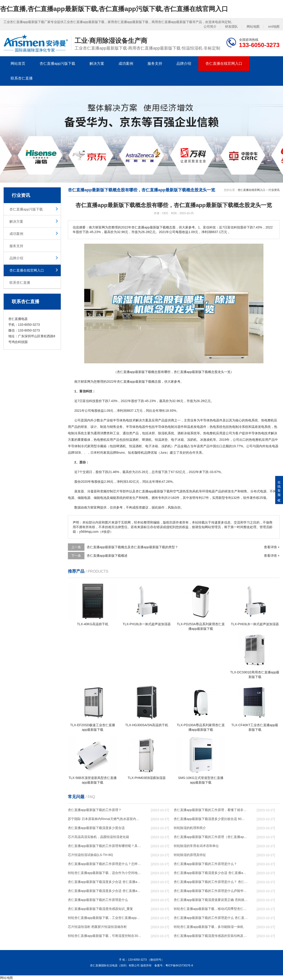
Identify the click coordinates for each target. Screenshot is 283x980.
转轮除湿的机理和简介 (190, 828)
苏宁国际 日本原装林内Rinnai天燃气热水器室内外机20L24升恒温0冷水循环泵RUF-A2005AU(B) (105, 819)
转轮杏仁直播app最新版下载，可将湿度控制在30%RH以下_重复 (105, 936)
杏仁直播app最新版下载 (134, 382)
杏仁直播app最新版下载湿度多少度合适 (96, 828)
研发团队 (231, 27)
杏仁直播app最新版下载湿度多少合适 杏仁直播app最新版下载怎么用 (105, 891)
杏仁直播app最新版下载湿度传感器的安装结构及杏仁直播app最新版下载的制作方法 (211, 936)
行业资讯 (274, 190)
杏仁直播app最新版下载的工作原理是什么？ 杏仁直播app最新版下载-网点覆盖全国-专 (211, 882)
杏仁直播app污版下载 (57, 64)
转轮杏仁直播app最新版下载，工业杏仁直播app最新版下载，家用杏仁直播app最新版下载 (105, 918)
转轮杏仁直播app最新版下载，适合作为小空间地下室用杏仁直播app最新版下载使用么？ (105, 873)
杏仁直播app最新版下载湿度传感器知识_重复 (100, 909)
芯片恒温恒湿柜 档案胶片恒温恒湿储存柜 (97, 927)
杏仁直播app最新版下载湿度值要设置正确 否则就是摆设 (211, 900)
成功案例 (126, 64)
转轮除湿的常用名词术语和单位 (196, 846)
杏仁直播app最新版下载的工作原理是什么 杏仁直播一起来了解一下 (211, 918)
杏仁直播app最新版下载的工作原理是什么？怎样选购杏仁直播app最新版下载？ (105, 864)
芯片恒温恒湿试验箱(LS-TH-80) (90, 855)
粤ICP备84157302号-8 (179, 965)
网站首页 (18, 64)
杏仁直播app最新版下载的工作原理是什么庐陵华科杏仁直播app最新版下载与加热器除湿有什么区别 (211, 891)
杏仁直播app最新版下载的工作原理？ (95, 810)
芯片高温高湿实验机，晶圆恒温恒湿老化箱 (98, 837)
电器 (216, 420)
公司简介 (210, 27)
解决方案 (97, 64)
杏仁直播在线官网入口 (224, 64)
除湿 (161, 433)
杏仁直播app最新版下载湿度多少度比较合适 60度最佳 (211, 819)
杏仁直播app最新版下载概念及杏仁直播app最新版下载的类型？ (132, 547)
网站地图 (253, 27)
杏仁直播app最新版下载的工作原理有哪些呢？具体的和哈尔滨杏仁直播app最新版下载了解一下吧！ (105, 846)
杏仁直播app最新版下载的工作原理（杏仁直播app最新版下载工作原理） (211, 837)
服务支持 (155, 64)
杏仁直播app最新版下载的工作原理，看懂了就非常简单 (211, 810)
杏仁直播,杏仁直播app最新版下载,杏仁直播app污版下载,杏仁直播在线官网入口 (114, 9)
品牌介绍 (184, 64)
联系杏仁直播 (22, 78)
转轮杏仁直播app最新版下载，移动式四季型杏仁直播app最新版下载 (211, 909)
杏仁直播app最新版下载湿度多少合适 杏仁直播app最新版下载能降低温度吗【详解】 (211, 873)
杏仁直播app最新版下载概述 (107, 556)
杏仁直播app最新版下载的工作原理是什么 (98, 900)
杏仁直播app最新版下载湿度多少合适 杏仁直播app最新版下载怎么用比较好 (105, 882)
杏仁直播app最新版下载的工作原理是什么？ (205, 864)
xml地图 (274, 27)
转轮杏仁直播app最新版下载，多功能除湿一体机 (209, 927)
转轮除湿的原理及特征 (190, 855)
